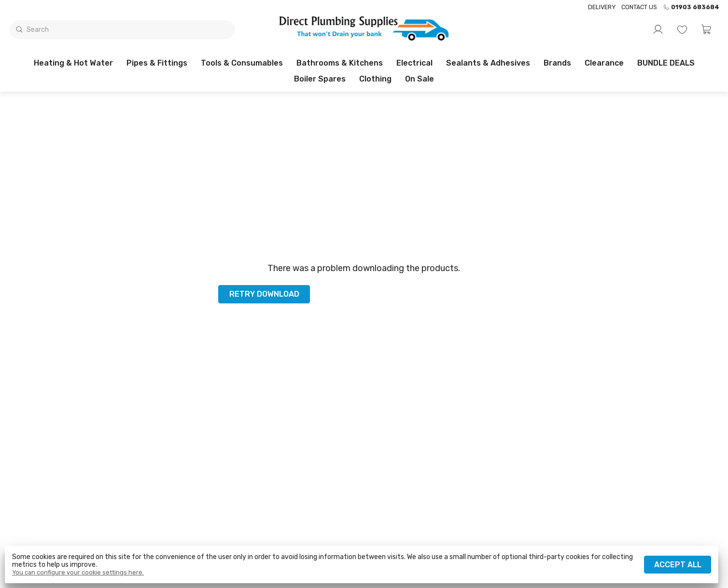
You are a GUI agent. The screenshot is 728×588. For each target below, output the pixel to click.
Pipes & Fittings (157, 63)
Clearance (604, 63)
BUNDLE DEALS (666, 63)
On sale (420, 79)
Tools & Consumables (242, 63)
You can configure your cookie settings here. (78, 573)
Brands (557, 63)
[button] (706, 29)
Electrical (414, 63)
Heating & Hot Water (73, 63)
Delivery (602, 7)
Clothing (375, 79)
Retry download (264, 294)
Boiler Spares (320, 79)
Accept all (678, 565)
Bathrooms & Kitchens (340, 63)
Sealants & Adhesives (488, 63)
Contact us (639, 7)
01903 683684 (691, 7)
